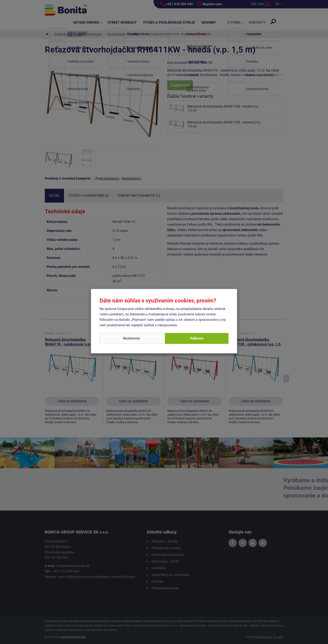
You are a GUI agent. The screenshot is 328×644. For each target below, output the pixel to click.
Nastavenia (131, 338)
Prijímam (197, 338)
